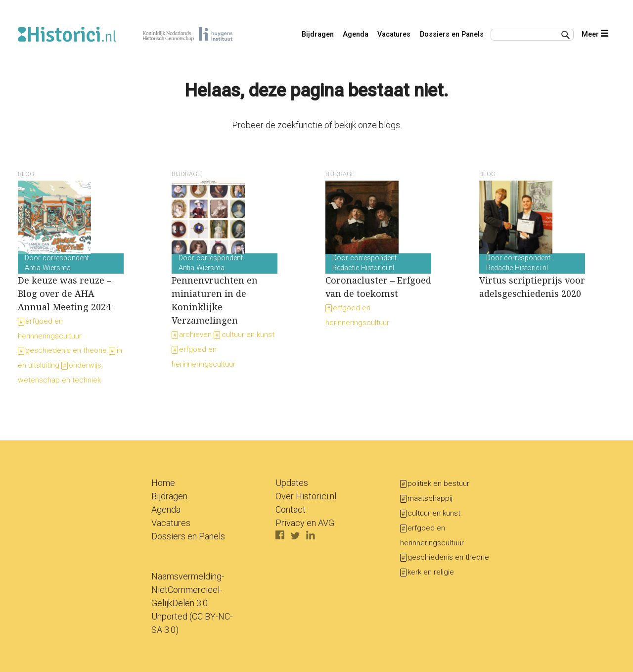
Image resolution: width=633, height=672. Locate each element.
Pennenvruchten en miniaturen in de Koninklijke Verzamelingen (225, 290)
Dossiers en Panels (452, 34)
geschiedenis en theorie (66, 350)
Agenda (356, 34)
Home (163, 483)
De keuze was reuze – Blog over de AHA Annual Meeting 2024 (71, 283)
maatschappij (430, 498)
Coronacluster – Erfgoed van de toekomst (378, 277)
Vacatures (394, 34)
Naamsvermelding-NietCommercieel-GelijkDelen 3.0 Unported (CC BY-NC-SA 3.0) (192, 603)
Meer (595, 34)
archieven (195, 335)
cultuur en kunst (248, 335)
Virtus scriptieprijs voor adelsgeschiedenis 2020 (532, 277)
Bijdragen (318, 34)
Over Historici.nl (306, 496)
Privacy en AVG (305, 523)
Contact (291, 509)
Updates (292, 483)
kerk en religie (431, 572)
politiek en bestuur (438, 483)
